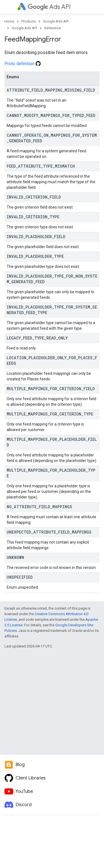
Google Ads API (56, 21)
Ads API (49, 7)
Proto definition (23, 64)
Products (29, 21)
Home (9, 21)
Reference (53, 28)
